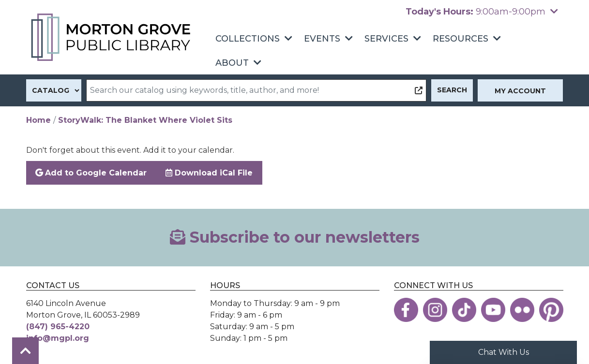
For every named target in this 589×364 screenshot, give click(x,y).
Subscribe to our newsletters (295, 237)
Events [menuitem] (322, 39)
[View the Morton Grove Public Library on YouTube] (493, 310)
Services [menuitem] (386, 39)
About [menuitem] (232, 63)
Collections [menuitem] (248, 39)
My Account (520, 91)
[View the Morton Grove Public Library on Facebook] (406, 310)
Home (38, 120)
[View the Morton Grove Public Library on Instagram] (435, 310)
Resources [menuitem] (461, 39)
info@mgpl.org (58, 338)
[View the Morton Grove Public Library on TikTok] (464, 310)
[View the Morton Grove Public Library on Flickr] (522, 310)
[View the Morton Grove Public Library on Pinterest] (551, 310)
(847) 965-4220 (58, 327)
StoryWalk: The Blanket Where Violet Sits (145, 120)
